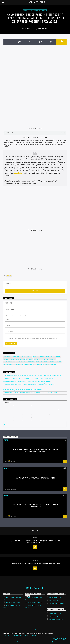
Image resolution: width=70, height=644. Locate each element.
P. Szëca (34, 29)
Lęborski (53, 359)
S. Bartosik (7, 461)
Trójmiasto (28, 364)
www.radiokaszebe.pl (55, 598)
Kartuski (58, 357)
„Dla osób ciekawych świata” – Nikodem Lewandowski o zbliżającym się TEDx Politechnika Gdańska (30, 393)
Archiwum (35, 291)
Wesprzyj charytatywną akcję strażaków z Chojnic (35, 478)
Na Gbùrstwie (21, 362)
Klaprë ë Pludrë (9, 359)
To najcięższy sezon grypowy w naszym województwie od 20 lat (35, 564)
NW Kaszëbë (31, 362)
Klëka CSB (30, 359)
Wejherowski (38, 364)
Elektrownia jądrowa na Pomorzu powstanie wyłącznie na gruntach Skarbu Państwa (35, 451)
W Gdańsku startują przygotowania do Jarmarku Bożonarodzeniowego (23, 390)
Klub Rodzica (20, 359)
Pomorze (39, 362)
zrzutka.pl (19, 173)
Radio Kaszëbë (37, 3)
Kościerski (38, 359)
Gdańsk (23, 357)
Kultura (45, 359)
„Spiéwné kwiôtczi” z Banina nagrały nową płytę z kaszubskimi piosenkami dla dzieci (35, 542)
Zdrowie (44, 11)
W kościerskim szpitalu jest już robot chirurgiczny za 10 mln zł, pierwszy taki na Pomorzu (28, 378)
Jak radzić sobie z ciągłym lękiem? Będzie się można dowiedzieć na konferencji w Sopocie (27, 381)
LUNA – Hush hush (8, 387)
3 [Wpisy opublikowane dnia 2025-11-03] (4, 412)
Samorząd (52, 362)
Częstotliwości (18, 636)
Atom (6, 441)
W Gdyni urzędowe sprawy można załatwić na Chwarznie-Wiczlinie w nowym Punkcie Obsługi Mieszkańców (32, 375)
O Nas (27, 636)
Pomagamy (37, 11)
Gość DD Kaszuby (39, 357)
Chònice (7, 468)
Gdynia (29, 357)
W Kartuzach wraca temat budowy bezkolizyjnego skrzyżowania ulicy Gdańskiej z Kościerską (29, 384)
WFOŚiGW (46, 364)
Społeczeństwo (9, 364)
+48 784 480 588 (54, 601)
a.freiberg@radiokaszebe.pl (57, 604)
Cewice (25, 11)
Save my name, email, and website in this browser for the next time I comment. (33, 338)
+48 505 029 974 (54, 616)
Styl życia (19, 364)
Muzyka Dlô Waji (9, 362)
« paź (5, 424)
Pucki (45, 362)
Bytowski (7, 357)
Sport (59, 362)
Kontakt (34, 636)
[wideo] (53, 364)
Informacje (49, 357)
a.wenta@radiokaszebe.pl (56, 619)
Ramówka (8, 636)
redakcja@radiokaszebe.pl (13, 603)
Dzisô (30, 11)
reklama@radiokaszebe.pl (35, 603)
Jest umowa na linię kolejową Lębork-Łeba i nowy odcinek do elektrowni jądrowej (35, 505)
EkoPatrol (15, 357)
